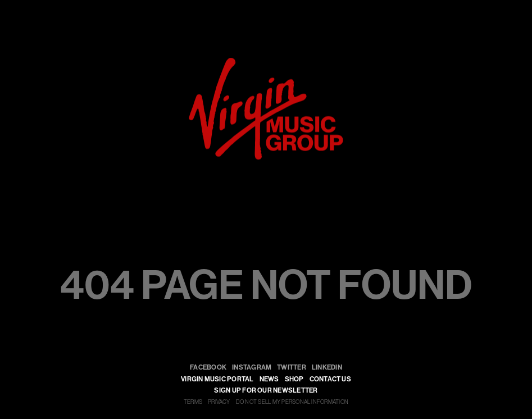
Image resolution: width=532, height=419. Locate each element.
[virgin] (266, 62)
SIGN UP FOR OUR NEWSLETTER (266, 390)
